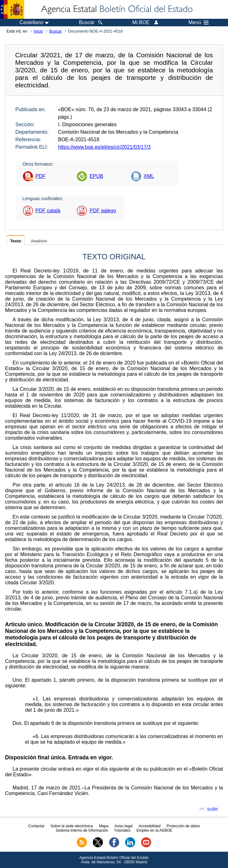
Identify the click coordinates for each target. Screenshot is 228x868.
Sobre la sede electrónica (72, 826)
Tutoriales (122, 830)
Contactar (36, 826)
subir (212, 809)
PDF (40, 176)
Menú (199, 23)
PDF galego (103, 211)
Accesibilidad (150, 826)
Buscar (56, 31)
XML (149, 176)
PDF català (48, 211)
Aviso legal (124, 826)
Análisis (39, 241)
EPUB (96, 176)
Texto (16, 241)
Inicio (38, 31)
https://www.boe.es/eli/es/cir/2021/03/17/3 (104, 147)
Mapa (104, 826)
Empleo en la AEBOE (154, 830)
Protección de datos (183, 826)
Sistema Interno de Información (82, 830)
